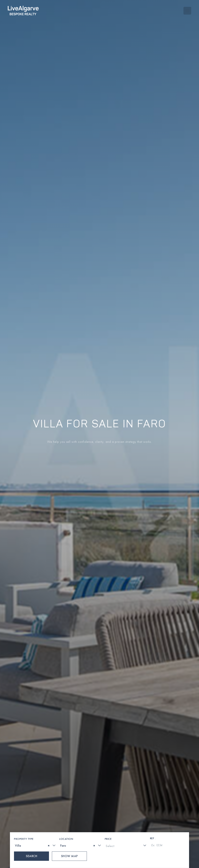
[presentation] (32, 836)
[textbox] (16, 731)
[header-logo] (23, 8)
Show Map (69, 741)
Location (66, 724)
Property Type (24, 724)
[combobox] (35, 730)
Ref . (153, 723)
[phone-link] (78, 859)
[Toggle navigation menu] (187, 8)
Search (31, 741)
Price (108, 724)
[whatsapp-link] (92, 859)
